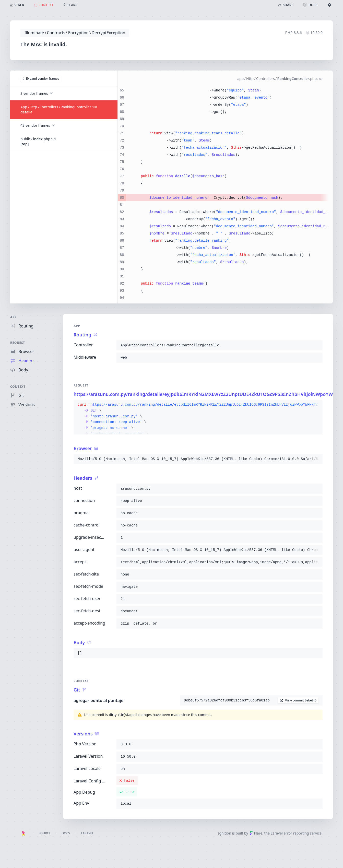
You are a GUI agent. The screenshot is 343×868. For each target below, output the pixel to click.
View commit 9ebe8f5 (298, 700)
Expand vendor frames (41, 78)
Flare (256, 833)
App (13, 317)
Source (45, 833)
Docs (66, 833)
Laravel (87, 833)
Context (18, 387)
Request (18, 343)
